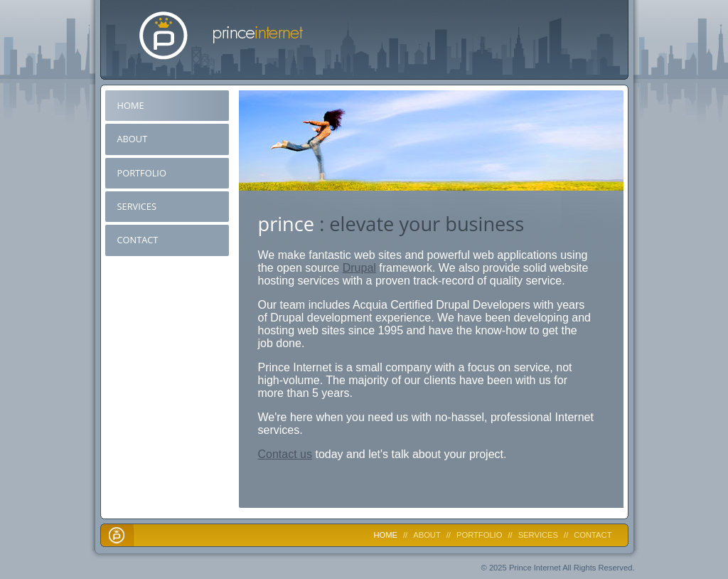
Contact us (285, 454)
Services (137, 206)
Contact (138, 240)
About (133, 139)
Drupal (359, 268)
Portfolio (142, 173)
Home (131, 105)
